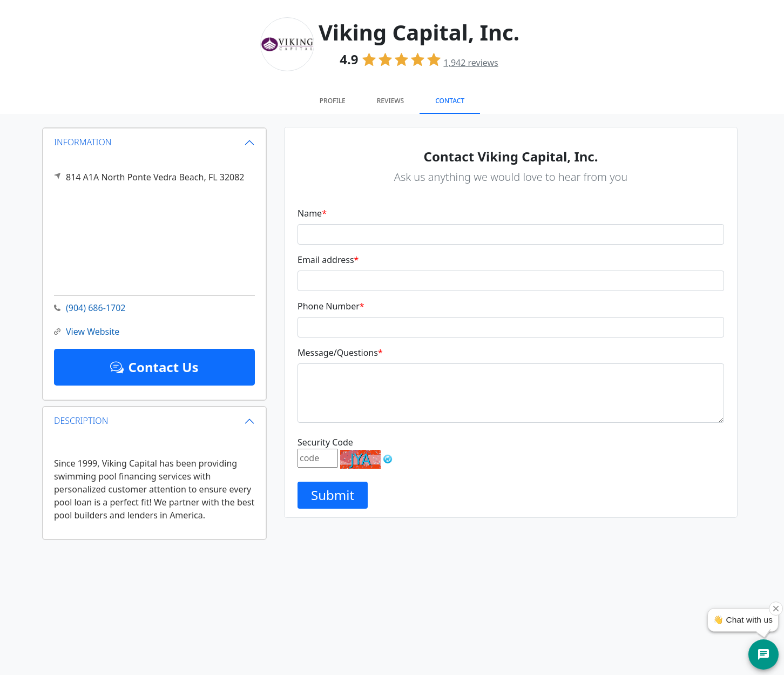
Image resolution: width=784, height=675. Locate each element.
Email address (328, 260)
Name (312, 213)
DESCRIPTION (81, 421)
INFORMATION (83, 142)
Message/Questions (340, 353)
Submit (333, 495)
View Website (87, 332)
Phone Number (331, 306)
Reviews (390, 101)
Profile (333, 101)
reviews (471, 63)
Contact (450, 101)
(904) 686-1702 (90, 308)
